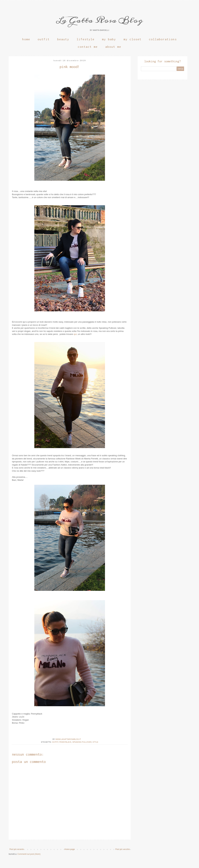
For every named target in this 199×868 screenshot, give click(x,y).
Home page (70, 849)
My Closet (133, 39)
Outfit (44, 39)
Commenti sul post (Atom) (29, 854)
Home (26, 39)
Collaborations (163, 39)
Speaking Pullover (82, 742)
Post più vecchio (123, 849)
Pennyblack (65, 742)
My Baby (109, 39)
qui (75, 334)
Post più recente (17, 849)
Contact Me (88, 47)
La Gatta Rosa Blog (99, 20)
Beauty (63, 39)
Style (95, 742)
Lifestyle (86, 39)
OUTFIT (55, 742)
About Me (113, 47)
